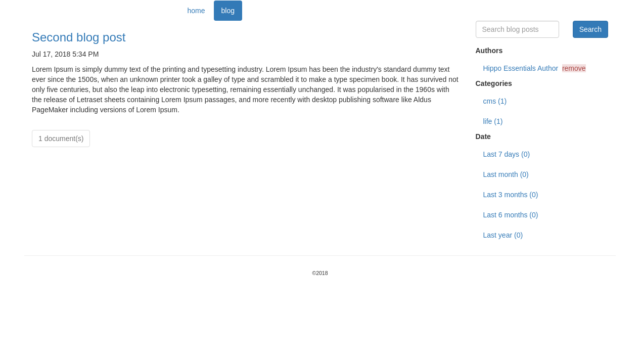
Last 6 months (511, 215)
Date (483, 136)
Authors (489, 51)
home (196, 11)
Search (590, 29)
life (493, 121)
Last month (506, 174)
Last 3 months (511, 195)
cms (495, 101)
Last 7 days (507, 154)
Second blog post (79, 37)
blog (228, 11)
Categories (494, 83)
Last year (503, 235)
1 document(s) (61, 139)
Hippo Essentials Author (535, 68)
